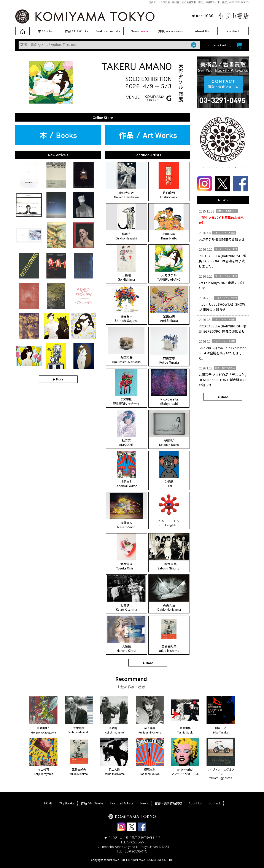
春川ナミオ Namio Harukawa (126, 195)
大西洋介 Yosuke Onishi (126, 566)
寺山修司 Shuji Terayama (44, 772)
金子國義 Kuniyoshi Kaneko (150, 730)
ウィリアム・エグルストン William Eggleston (221, 774)
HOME (48, 803)
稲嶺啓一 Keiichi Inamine (114, 730)
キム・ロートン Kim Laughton (169, 523)
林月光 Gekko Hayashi (126, 236)
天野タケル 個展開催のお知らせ (222, 239)
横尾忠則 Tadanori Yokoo (126, 484)
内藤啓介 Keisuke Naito (169, 443)
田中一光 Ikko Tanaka (221, 730)
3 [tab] (216, 167)
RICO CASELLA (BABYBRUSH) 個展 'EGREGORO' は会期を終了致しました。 (223, 261)
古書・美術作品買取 (168, 803)
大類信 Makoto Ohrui (126, 648)
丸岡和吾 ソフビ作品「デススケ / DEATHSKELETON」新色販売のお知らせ (223, 380)
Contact (214, 803)
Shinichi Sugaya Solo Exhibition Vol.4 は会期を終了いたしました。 (223, 353)
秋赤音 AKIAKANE (126, 443)
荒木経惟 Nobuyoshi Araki (79, 730)
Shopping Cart (218, 45)
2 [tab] (210, 167)
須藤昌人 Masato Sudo (126, 525)
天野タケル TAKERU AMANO (169, 277)
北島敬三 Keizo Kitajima (126, 607)
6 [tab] (236, 167)
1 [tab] (203, 167)
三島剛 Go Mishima (126, 277)
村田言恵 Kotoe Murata (169, 360)
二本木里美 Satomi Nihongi (169, 566)
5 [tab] (229, 167)
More (60, 379)
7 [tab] (242, 167)
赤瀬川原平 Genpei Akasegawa (44, 730)
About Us (202, 31)
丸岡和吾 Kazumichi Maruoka (126, 360)
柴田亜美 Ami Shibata (169, 318)
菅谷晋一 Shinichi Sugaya (126, 318)
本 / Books (45, 31)
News (139, 31)
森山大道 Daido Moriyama (169, 607)
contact (233, 31)
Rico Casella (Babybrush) (169, 401)
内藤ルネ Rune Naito (169, 236)
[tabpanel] (223, 140)
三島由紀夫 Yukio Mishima (169, 648)
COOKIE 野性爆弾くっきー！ (126, 401)
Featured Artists (108, 31)
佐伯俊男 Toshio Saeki (169, 195)
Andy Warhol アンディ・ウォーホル (185, 772)
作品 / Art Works (77, 31)
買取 (171, 31)
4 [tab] (223, 167)
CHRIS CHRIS (169, 484)
